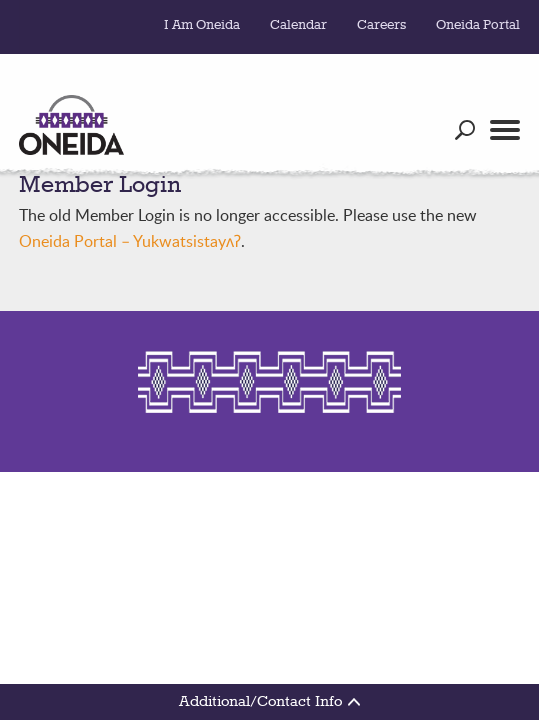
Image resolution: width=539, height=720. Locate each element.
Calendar (298, 25)
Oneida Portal (478, 25)
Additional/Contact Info (269, 702)
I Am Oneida (202, 25)
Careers (381, 25)
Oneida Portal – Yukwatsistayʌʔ (130, 241)
